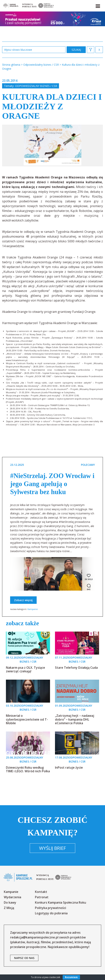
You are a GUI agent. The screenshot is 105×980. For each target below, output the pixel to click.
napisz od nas (24, 958)
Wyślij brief (52, 848)
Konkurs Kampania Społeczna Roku (61, 902)
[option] (52, 145)
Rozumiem (71, 977)
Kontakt (41, 892)
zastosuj (76, 50)
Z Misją (9, 908)
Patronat (42, 897)
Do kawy (10, 902)
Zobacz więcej (23, 600)
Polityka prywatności (50, 908)
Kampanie (33, 609)
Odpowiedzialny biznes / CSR (36, 86)
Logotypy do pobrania (51, 913)
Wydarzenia (13, 897)
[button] (98, 5)
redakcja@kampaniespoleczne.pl (34, 937)
